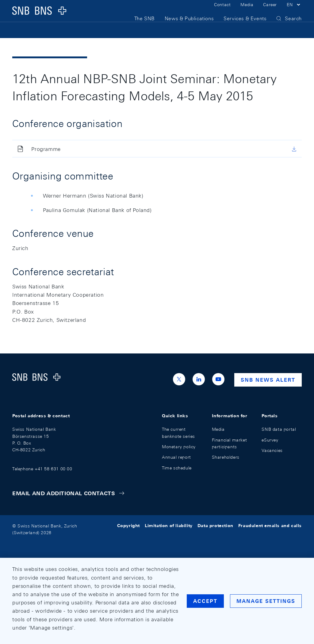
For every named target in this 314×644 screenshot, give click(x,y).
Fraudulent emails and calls (270, 526)
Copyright (128, 526)
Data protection (215, 526)
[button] (294, 12)
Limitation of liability (169, 526)
